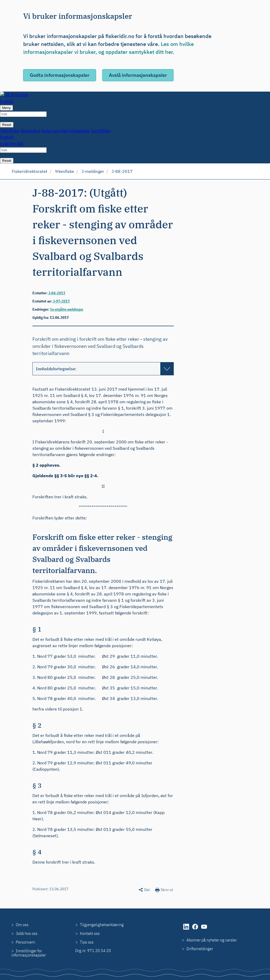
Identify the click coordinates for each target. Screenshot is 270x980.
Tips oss (87, 942)
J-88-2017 (122, 171)
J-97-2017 (61, 301)
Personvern (25, 942)
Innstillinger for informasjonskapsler (29, 953)
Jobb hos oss (27, 933)
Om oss (22, 925)
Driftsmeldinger (200, 949)
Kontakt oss (90, 933)
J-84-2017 (57, 293)
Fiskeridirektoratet (30, 171)
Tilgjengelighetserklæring (102, 925)
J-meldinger (93, 171)
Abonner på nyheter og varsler (212, 940)
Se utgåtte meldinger (67, 309)
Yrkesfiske (64, 171)
